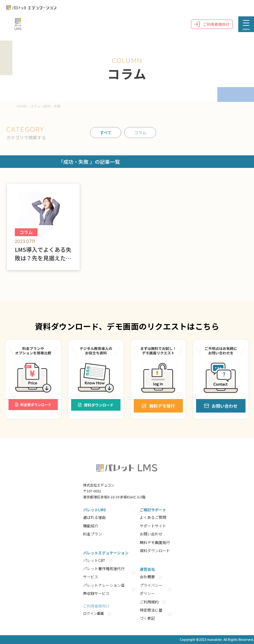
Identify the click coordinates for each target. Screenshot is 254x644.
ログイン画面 (93, 613)
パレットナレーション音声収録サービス (104, 589)
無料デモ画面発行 (155, 542)
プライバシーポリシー (151, 589)
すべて (106, 133)
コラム (140, 133)
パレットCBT (94, 560)
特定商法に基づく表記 (151, 614)
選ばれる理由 (94, 517)
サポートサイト (153, 526)
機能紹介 (91, 526)
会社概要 (147, 577)
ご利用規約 (149, 602)
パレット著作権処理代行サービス (104, 572)
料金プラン (93, 534)
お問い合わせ (151, 534)
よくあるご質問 (153, 517)
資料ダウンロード (155, 550)
